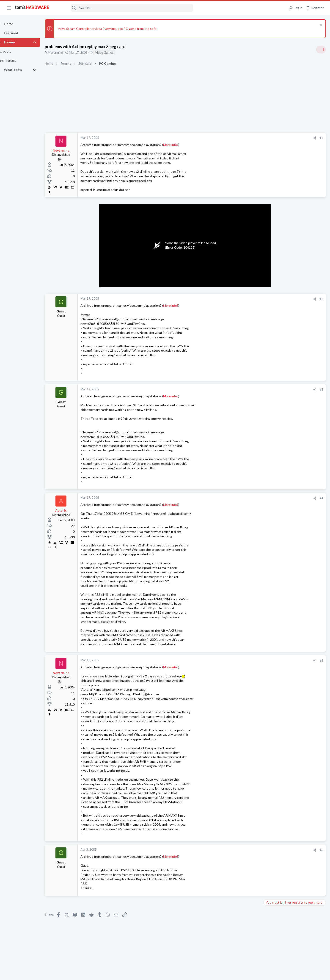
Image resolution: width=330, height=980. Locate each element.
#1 (247, 138)
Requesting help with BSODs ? (294, 615)
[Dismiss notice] (320, 26)
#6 (247, 850)
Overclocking (274, 543)
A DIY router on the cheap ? (292, 597)
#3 (247, 390)
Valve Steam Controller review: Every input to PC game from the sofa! (116, 29)
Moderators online (273, 680)
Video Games (112, 53)
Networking (273, 588)
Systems (271, 668)
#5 (247, 660)
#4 (247, 498)
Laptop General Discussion (283, 504)
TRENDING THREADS (272, 273)
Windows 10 (273, 624)
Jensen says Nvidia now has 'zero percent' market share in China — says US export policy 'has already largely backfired (295, 394)
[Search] (124, 8)
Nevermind (64, 53)
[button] (9, 8)
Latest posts (268, 516)
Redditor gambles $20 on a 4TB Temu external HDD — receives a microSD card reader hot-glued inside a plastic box (295, 425)
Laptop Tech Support (279, 565)
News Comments (276, 313)
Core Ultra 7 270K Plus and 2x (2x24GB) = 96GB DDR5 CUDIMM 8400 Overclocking (293, 530)
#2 (247, 299)
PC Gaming (272, 340)
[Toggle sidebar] (321, 50)
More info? (179, 145)
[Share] (241, 138)
